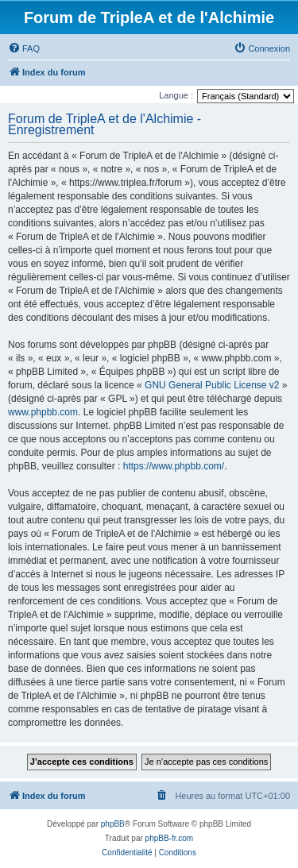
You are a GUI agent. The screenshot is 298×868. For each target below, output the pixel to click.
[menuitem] (24, 48)
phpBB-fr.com (170, 838)
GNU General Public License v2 (212, 385)
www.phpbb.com (43, 412)
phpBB (113, 824)
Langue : (176, 95)
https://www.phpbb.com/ (174, 466)
